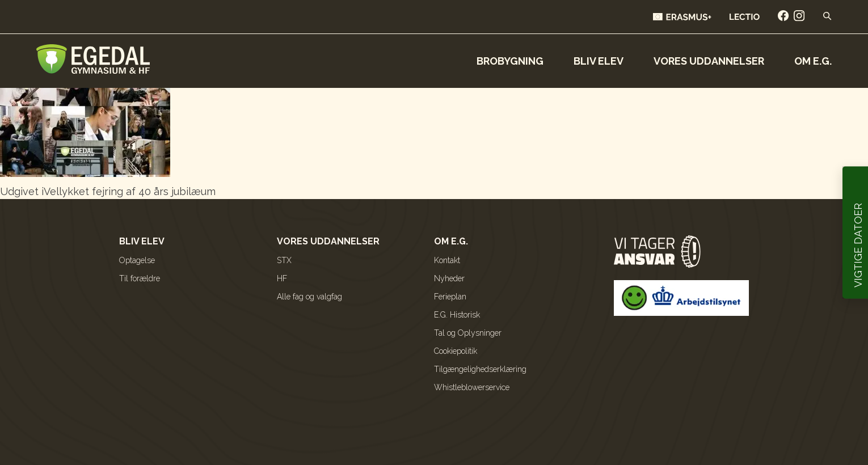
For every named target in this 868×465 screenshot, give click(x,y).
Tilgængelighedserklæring (480, 369)
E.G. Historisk (457, 315)
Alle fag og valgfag (309, 297)
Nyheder (449, 278)
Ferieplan (450, 297)
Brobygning (510, 61)
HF (282, 278)
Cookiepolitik (456, 351)
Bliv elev (599, 61)
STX (284, 260)
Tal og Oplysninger (468, 333)
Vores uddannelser (709, 61)
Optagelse (137, 260)
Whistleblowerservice (472, 387)
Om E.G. (813, 61)
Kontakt (447, 260)
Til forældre (140, 278)
